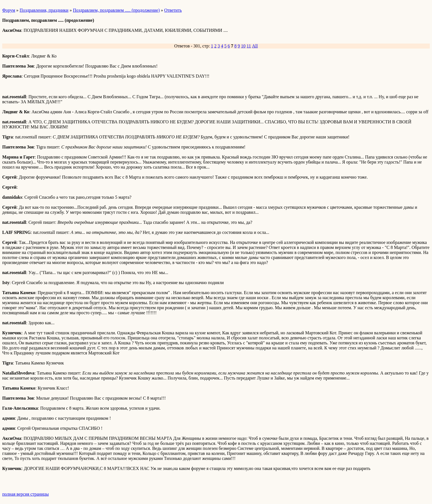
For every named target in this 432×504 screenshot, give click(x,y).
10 (243, 46)
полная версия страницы (26, 494)
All (255, 46)
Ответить (173, 10)
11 (249, 46)
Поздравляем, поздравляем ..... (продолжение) (116, 10)
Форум (9, 10)
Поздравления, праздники (44, 10)
